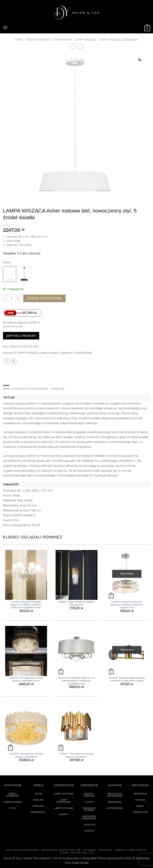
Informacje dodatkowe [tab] (30, 389)
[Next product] (73, 46)
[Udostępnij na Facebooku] (7, 361)
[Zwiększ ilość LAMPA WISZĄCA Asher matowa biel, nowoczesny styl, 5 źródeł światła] (18, 298)
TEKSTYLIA (89, 825)
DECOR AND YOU (82, 853)
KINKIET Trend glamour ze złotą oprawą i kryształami (76, 755)
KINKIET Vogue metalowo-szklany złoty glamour (76, 603)
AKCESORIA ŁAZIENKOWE (89, 818)
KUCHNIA (140, 800)
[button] (5, 27)
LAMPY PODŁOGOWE (64, 801)
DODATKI (89, 831)
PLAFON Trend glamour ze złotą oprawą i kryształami (26, 755)
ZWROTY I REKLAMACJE (131, 850)
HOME (64, 853)
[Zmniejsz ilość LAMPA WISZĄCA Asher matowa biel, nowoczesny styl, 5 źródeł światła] (5, 298)
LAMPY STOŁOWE (64, 808)
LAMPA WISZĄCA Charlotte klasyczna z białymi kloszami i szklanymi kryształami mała (26, 605)
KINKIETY (64, 814)
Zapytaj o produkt (21, 336)
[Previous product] (80, 46)
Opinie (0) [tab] (57, 389)
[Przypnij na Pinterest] (14, 361)
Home (19, 40)
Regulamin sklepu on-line (61, 850)
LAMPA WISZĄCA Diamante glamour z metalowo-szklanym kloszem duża (127, 605)
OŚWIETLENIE (63, 40)
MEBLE (140, 806)
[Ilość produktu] (12, 298)
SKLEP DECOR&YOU (39, 40)
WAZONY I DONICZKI (89, 795)
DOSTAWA (105, 850)
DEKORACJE (140, 794)
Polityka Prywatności (22, 850)
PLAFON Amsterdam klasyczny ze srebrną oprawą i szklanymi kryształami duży (76, 681)
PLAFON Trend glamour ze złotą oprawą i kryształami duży (26, 679)
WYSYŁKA (89, 850)
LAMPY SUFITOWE (64, 794)
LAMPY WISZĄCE (86, 40)
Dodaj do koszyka (44, 298)
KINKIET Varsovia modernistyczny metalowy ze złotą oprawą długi (127, 679)
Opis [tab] (6, 389)
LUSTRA (89, 802)
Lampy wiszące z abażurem (119, 40)
